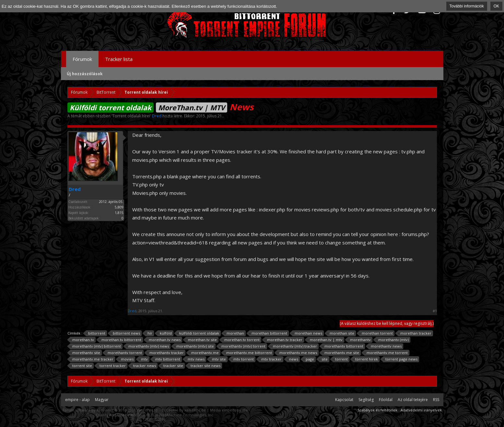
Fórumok (82, 59)
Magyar (102, 400)
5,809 (119, 207)
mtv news (195, 359)
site (324, 359)
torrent (340, 359)
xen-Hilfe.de (195, 410)
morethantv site (85, 353)
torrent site (81, 366)
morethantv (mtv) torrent (242, 346)
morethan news (307, 333)
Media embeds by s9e (229, 410)
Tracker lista (119, 59)
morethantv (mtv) (393, 340)
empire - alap (77, 400)
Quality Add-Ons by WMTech (155, 415)
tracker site (172, 366)
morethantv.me (204, 353)
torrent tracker (112, 366)
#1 (435, 311)
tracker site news (205, 366)
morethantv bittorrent (343, 346)
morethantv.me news (297, 353)
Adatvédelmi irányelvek (421, 410)
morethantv (359, 340)
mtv (143, 359)
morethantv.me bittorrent (248, 353)
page (309, 359)
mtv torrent (243, 359)
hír (149, 333)
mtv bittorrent (167, 359)
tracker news (144, 366)
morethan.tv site (201, 340)
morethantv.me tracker (92, 359)
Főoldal (386, 400)
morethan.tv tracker (284, 340)
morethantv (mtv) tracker (294, 346)
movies (126, 359)
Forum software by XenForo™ (111, 410)
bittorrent (96, 333)
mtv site (218, 359)
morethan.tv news (164, 340)
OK (496, 6)
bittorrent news (125, 333)
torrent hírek (366, 359)
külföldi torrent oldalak (198, 333)
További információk (467, 6)
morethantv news (385, 346)
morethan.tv (82, 340)
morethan (234, 333)
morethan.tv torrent (241, 340)
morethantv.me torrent (386, 353)
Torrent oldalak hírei (131, 116)
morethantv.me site (341, 353)
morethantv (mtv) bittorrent (96, 346)
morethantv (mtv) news (148, 346)
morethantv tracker (166, 353)
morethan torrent (376, 333)
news (293, 359)
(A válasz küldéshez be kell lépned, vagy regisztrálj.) (387, 323)
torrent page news (400, 359)
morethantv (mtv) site (194, 346)
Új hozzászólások (85, 74)
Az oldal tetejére (413, 400)
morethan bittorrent (268, 333)
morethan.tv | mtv (325, 340)
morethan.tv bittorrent (120, 340)
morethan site (341, 333)
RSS (436, 400)
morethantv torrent (124, 353)
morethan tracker (415, 333)
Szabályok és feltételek (377, 410)
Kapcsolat (344, 400)
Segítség (366, 400)
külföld (165, 333)
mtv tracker (270, 359)
